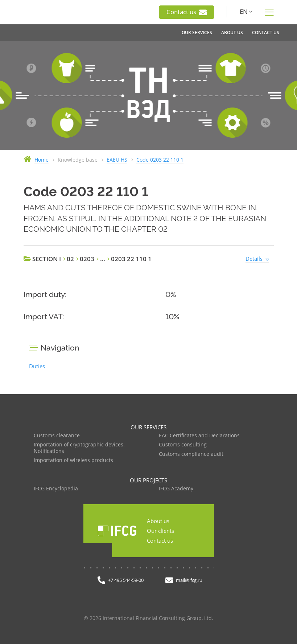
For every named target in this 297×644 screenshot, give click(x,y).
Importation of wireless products (73, 460)
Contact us (187, 12)
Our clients (160, 531)
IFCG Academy (176, 489)
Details (254, 259)
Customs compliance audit (191, 454)
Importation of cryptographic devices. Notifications (79, 448)
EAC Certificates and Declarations (199, 436)
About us (158, 521)
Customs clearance (57, 436)
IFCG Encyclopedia (56, 489)
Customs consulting (183, 445)
